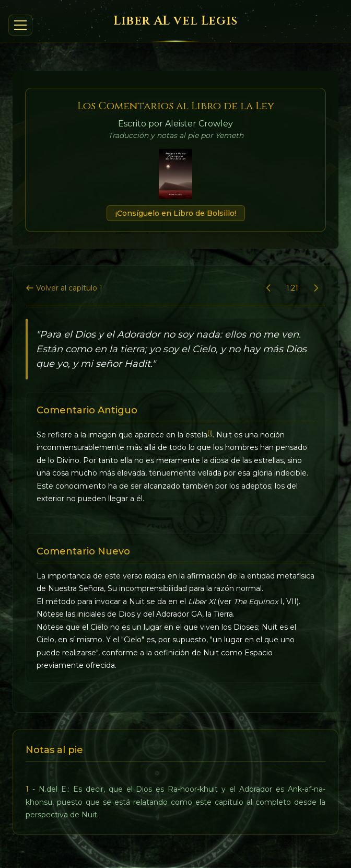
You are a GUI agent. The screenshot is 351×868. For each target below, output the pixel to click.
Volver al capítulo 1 (64, 288)
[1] (210, 433)
